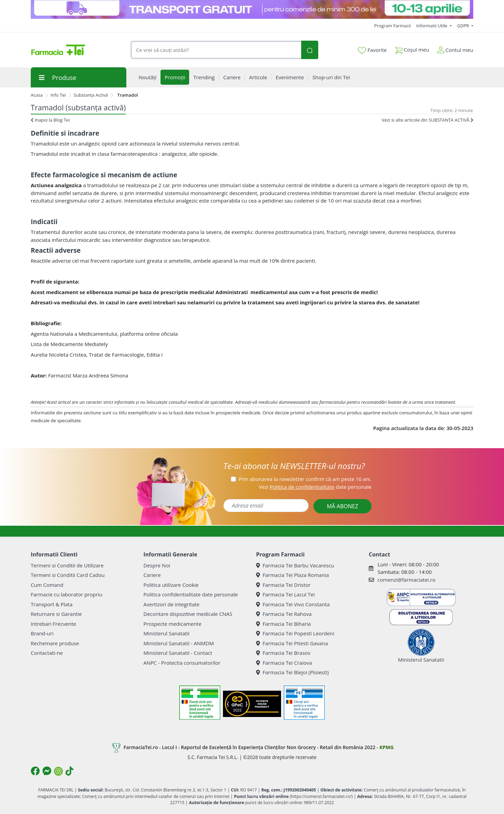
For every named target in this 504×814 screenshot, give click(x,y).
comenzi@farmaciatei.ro (406, 580)
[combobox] (216, 50)
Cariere (152, 575)
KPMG (386, 747)
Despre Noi (157, 565)
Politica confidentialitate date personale (191, 594)
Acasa (37, 95)
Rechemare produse (55, 643)
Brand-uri (42, 633)
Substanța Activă (91, 95)
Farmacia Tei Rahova (284, 614)
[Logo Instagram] (58, 771)
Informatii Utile (432, 26)
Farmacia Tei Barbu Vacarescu (295, 565)
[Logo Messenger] (47, 771)
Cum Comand (47, 585)
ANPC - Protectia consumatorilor (182, 663)
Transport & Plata (52, 604)
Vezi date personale (315, 487)
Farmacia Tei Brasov (283, 653)
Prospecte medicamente (172, 624)
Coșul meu (412, 48)
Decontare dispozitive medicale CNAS (188, 614)
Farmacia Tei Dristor (283, 585)
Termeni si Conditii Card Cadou (68, 575)
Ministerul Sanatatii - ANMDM (179, 643)
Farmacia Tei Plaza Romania (292, 575)
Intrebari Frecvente (53, 624)
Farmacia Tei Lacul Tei (285, 594)
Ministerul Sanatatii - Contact (178, 653)
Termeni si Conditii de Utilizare (67, 565)
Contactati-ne (47, 653)
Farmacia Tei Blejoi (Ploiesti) (292, 672)
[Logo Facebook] (35, 771)
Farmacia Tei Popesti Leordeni (295, 633)
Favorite (372, 50)
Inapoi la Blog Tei (50, 120)
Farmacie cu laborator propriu (67, 594)
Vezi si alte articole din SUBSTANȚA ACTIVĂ (428, 120)
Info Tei (58, 95)
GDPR (464, 26)
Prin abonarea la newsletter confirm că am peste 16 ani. (305, 479)
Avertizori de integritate (171, 604)
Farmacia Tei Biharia (283, 624)
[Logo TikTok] (69, 771)
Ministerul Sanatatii (166, 633)
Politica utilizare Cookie (171, 585)
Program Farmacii (393, 26)
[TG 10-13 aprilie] (252, 9)
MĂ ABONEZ (342, 506)
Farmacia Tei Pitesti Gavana (292, 643)
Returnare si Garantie (56, 614)
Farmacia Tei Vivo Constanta (293, 604)
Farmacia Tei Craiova (284, 663)
